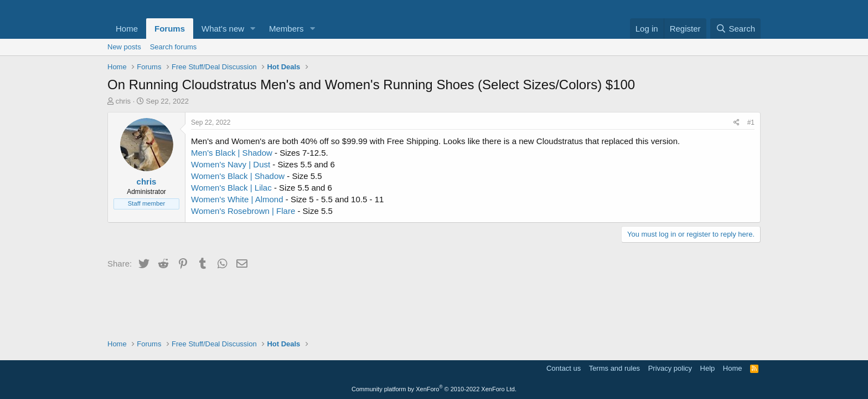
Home (127, 29)
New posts (124, 47)
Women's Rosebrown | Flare (244, 211)
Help (708, 368)
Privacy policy (670, 368)
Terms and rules (614, 368)
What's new (223, 29)
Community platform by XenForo (434, 389)
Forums (170, 29)
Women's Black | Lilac (232, 188)
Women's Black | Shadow (238, 176)
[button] (253, 29)
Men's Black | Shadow (232, 153)
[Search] (735, 29)
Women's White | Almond (237, 199)
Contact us (564, 368)
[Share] (737, 123)
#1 (751, 122)
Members (286, 29)
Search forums (174, 47)
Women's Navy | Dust (231, 164)
